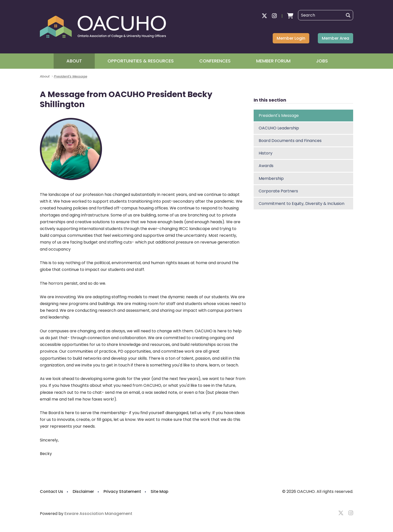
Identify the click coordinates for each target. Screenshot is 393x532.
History (266, 153)
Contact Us (52, 491)
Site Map (160, 491)
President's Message (71, 76)
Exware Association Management (98, 514)
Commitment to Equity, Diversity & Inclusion (302, 204)
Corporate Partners (278, 191)
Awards (266, 166)
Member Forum (273, 61)
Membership (271, 178)
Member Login (291, 38)
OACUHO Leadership (279, 128)
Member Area (335, 38)
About (74, 61)
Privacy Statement (122, 491)
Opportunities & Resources (141, 61)
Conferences (215, 61)
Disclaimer (83, 491)
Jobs (322, 61)
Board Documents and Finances (290, 141)
